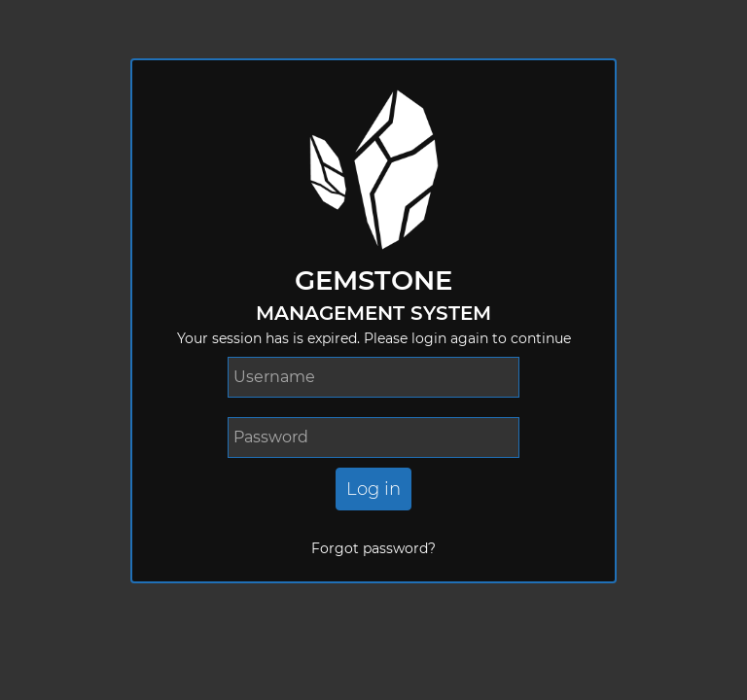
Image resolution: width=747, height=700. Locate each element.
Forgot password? (373, 548)
